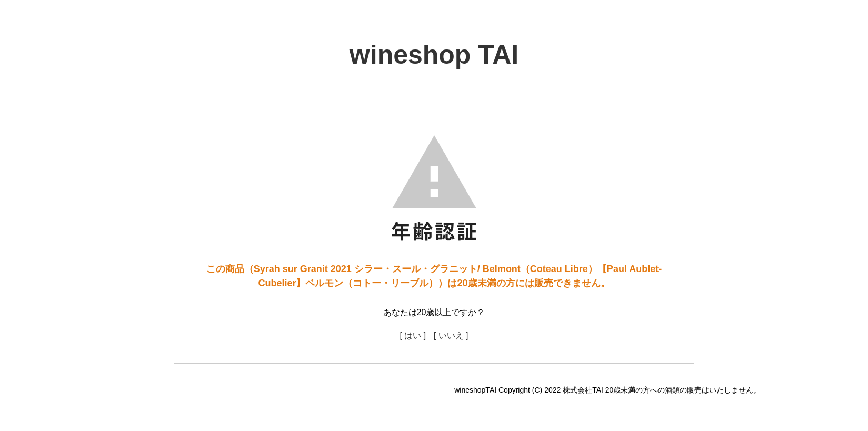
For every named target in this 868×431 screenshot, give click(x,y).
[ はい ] (413, 335)
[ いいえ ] (451, 335)
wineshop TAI (434, 55)
